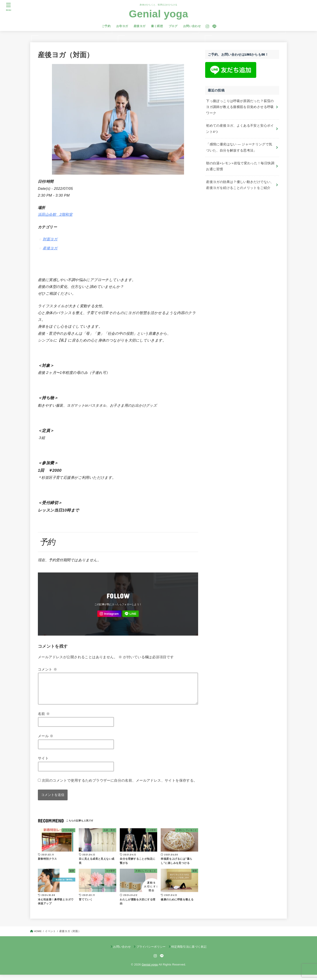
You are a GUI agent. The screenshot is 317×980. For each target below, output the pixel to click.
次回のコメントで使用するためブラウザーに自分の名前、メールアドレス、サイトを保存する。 (120, 786)
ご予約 (106, 26)
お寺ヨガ (122, 26)
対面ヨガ (50, 239)
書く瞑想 (157, 26)
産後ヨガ (140, 26)
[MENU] (9, 7)
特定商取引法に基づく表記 (189, 952)
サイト (43, 763)
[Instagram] (207, 26)
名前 (44, 719)
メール (46, 741)
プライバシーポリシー (151, 952)
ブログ (173, 26)
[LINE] (214, 26)
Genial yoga (158, 14)
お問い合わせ (192, 26)
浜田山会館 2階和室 (55, 214)
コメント (47, 669)
